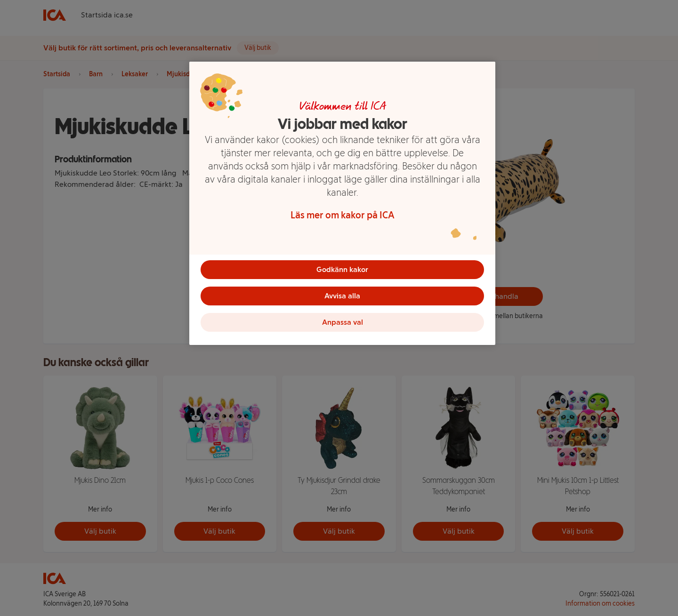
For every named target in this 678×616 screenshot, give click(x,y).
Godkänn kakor (342, 269)
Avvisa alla (342, 296)
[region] (342, 203)
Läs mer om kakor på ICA (343, 215)
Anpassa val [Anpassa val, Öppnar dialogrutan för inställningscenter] (343, 322)
